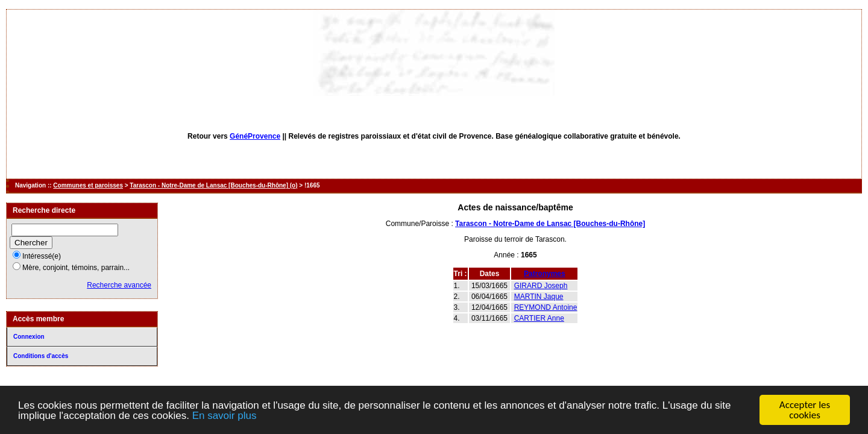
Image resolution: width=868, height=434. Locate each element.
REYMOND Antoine (546, 307)
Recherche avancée (119, 285)
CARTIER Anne (539, 318)
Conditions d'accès (41, 356)
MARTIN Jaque (539, 297)
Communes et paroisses (88, 185)
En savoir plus (225, 416)
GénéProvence (255, 136)
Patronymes (545, 274)
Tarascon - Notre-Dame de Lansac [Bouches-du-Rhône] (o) (213, 185)
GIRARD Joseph (541, 286)
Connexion (29, 337)
